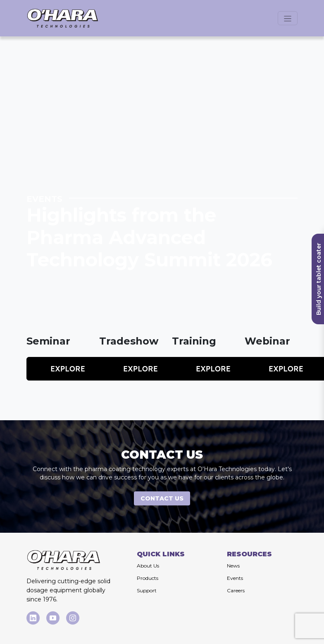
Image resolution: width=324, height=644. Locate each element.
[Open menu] (288, 18)
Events (235, 578)
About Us (148, 566)
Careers (236, 590)
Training (194, 341)
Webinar (267, 341)
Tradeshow (129, 341)
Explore (68, 369)
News (233, 566)
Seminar (48, 341)
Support (147, 590)
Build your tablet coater (319, 279)
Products (148, 578)
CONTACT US (162, 498)
